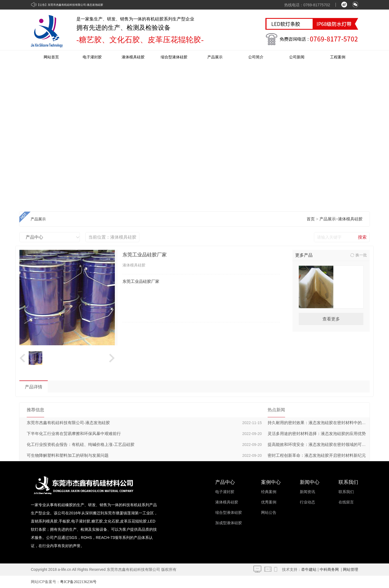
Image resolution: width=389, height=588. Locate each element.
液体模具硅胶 (133, 57)
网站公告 (269, 513)
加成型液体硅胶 (229, 523)
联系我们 (346, 492)
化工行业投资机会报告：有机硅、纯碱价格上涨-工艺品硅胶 (81, 445)
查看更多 (331, 319)
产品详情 (34, 387)
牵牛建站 (309, 570)
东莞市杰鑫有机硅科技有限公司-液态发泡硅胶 (75, 5)
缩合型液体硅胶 (174, 57)
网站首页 (51, 57)
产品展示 (215, 57)
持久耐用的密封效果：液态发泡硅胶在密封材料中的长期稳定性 (325, 423)
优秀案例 (269, 502)
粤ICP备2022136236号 (78, 582)
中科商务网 (329, 570)
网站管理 (351, 570)
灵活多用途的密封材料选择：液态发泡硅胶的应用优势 (317, 434)
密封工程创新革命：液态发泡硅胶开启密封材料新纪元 (317, 455)
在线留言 (346, 502)
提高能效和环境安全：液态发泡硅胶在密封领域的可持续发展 (323, 445)
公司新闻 (297, 57)
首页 (311, 219)
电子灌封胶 (92, 57)
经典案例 (269, 492)
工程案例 (338, 57)
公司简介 (256, 57)
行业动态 (307, 502)
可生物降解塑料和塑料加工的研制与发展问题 (68, 455)
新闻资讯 (307, 492)
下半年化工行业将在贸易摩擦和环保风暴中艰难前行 (74, 434)
